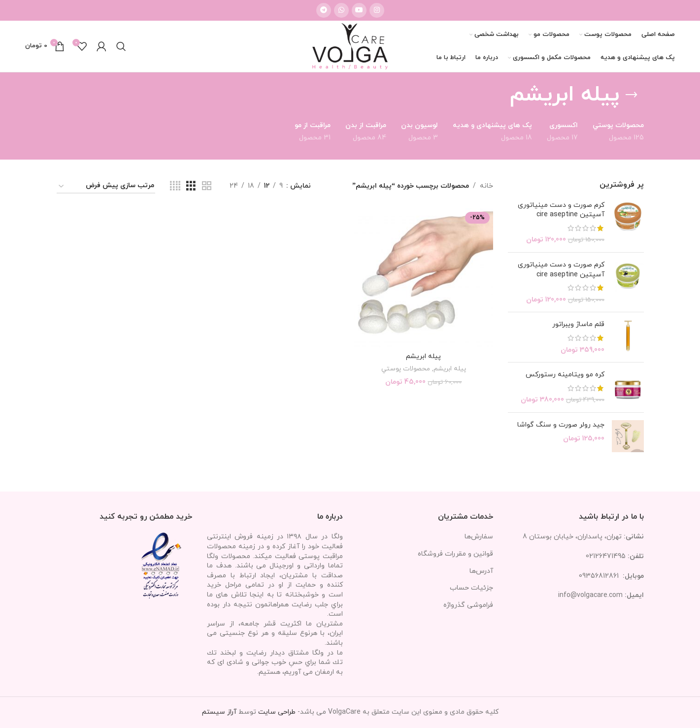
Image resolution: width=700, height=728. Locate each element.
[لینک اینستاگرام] (377, 10)
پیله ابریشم (450, 369)
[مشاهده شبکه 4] (175, 186)
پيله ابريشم (423, 356)
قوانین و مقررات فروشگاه (455, 554)
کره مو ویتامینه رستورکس (565, 375)
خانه (486, 186)
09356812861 (599, 576)
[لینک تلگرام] (324, 10)
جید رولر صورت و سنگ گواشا (561, 425)
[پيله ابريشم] (424, 278)
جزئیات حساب (471, 588)
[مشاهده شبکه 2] (207, 186)
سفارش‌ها (479, 537)
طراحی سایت (277, 712)
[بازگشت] (632, 95)
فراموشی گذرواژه (468, 605)
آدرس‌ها (481, 571)
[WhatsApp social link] (341, 10)
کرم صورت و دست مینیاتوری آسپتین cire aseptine (561, 210)
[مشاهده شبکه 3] (191, 186)
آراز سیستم (219, 712)
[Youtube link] (359, 10)
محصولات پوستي (406, 369)
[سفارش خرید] (106, 186)
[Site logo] (350, 46)
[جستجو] (121, 46)
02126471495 (606, 556)
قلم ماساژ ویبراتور (578, 324)
